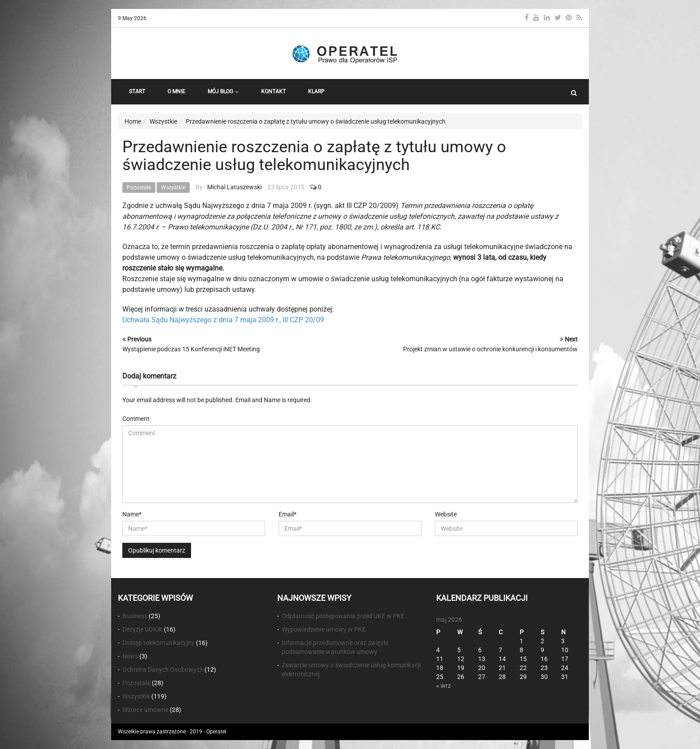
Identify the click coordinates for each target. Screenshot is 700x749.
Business (135, 616)
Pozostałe (139, 187)
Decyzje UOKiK (142, 629)
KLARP (316, 92)
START (137, 92)
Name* (132, 514)
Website (446, 514)
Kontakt (273, 92)
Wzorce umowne (145, 710)
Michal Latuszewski (234, 187)
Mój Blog (223, 92)
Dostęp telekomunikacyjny (158, 643)
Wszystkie (173, 187)
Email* (287, 514)
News (130, 656)
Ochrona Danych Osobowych (163, 670)
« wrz (444, 686)
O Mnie (176, 92)
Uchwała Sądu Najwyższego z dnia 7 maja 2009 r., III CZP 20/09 (223, 320)
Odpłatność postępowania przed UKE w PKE (343, 616)
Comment (136, 419)
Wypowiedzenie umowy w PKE (324, 629)
